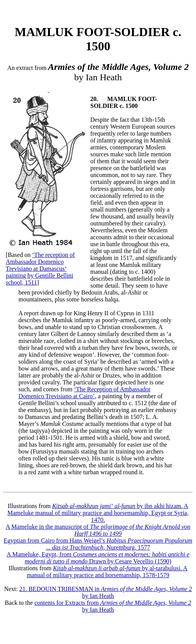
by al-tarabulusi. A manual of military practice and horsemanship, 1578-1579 (107, 572)
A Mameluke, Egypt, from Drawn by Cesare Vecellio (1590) (98, 558)
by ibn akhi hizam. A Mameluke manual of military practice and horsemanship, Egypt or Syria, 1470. (98, 513)
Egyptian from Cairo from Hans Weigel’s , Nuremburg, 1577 (98, 544)
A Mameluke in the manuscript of (98, 530)
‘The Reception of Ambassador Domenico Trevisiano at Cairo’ (85, 393)
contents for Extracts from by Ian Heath (113, 606)
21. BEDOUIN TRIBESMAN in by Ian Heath (105, 592)
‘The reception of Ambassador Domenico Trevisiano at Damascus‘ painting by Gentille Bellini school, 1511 (40, 269)
